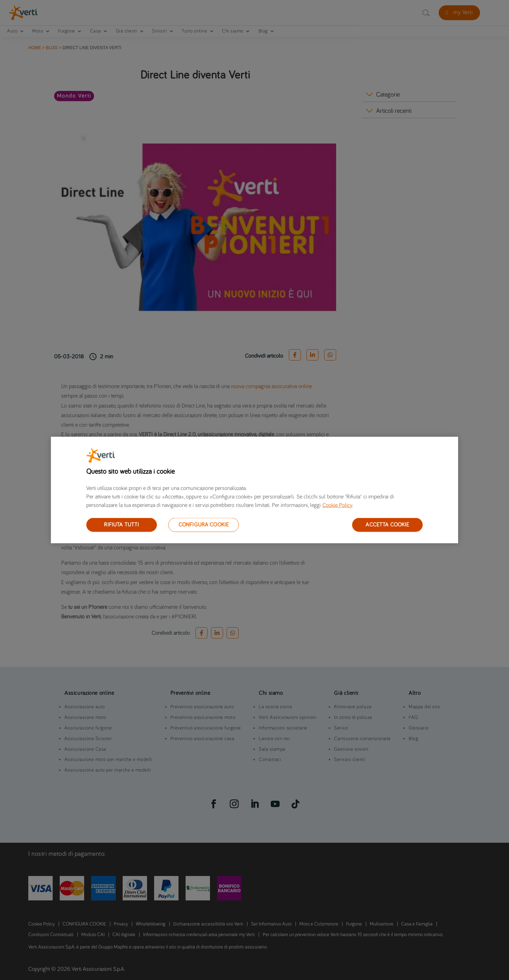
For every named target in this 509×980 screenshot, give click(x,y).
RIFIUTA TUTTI (121, 525)
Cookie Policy (337, 505)
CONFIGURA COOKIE (204, 525)
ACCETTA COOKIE (387, 525)
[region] (255, 490)
